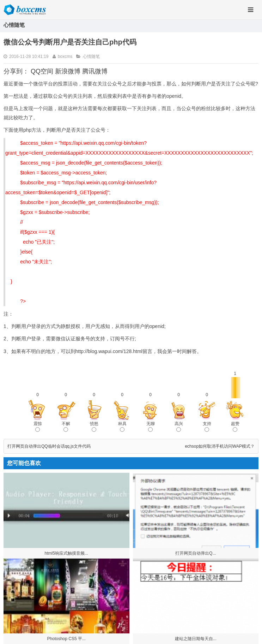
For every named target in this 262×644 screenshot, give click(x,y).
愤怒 (94, 427)
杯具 (122, 427)
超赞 (235, 427)
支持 (207, 427)
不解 (66, 427)
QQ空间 (42, 71)
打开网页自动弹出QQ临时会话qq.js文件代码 (49, 446)
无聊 (151, 427)
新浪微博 (68, 71)
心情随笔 (91, 56)
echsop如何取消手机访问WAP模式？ (220, 446)
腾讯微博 (95, 71)
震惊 (38, 427)
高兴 (179, 427)
